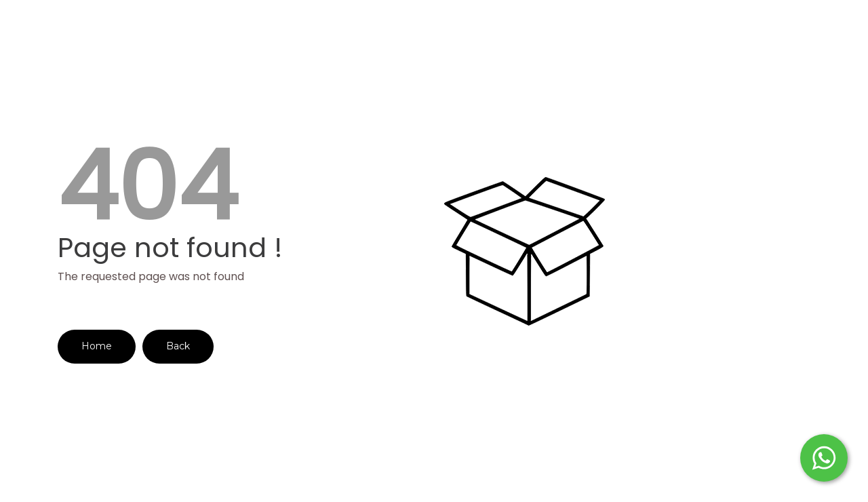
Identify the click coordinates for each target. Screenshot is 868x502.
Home (97, 346)
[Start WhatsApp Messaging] (824, 457)
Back (178, 346)
